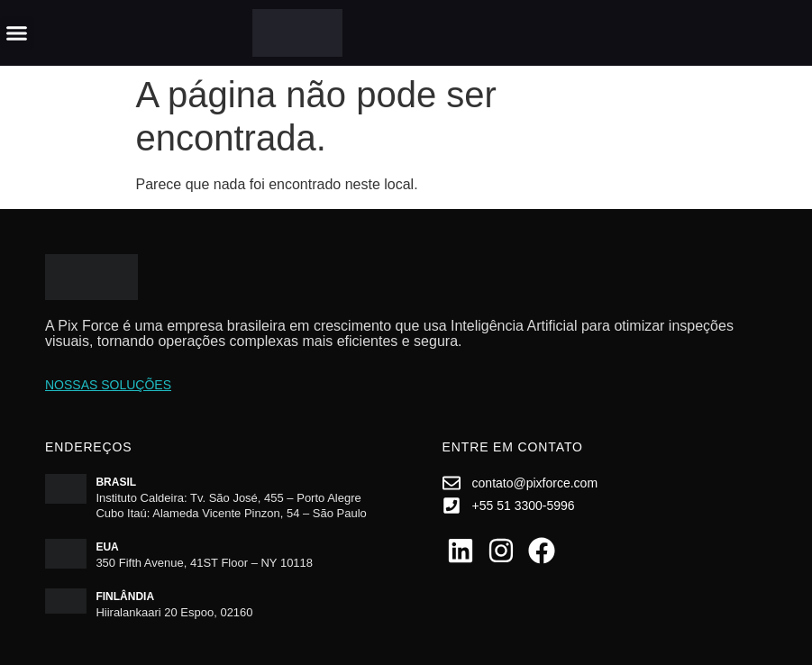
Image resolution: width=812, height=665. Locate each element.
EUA (107, 547)
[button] (17, 33)
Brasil (116, 482)
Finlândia (125, 597)
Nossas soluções (108, 385)
